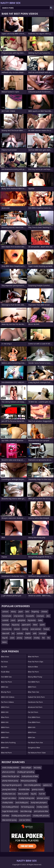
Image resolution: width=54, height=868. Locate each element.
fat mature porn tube (37, 753)
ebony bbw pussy (35, 677)
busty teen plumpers (39, 802)
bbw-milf (6, 633)
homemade (7, 616)
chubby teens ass (9, 794)
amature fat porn (35, 707)
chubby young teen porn (21, 816)
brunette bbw (24, 789)
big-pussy (16, 625)
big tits (34, 794)
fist (43, 638)
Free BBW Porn (34, 722)
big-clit (5, 638)
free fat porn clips (36, 662)
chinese (44, 612)
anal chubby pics (22, 802)
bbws (35, 625)
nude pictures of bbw (30, 776)
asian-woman (36, 629)
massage (42, 633)
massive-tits (7, 629)
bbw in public (23, 794)
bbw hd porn (33, 657)
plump (20, 638)
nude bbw (5, 672)
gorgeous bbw (34, 747)
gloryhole (22, 620)
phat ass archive (8, 772)
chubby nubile (42, 807)
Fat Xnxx (4, 662)
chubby (37, 638)
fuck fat (42, 794)
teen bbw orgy (26, 811)
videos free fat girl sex (11, 776)
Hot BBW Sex (6, 677)
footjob (46, 629)
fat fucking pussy (28, 807)
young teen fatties (9, 789)
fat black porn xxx (35, 742)
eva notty (37, 768)
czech (13, 620)
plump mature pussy (10, 781)
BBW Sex (5, 687)
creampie (40, 616)
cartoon (5, 612)
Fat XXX (4, 667)
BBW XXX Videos (8, 697)
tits (49, 638)
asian (12, 638)
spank (42, 625)
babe (40, 620)
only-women (19, 616)
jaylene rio (47, 785)
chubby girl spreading (26, 772)
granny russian (38, 789)
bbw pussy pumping (29, 781)
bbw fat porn (33, 672)
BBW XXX (5, 712)
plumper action (43, 798)
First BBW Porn (34, 717)
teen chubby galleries (32, 785)
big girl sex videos (9, 798)
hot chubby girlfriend (10, 807)
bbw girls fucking (8, 742)
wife (35, 633)
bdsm (4, 642)
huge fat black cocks (10, 811)
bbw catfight (26, 768)
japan (21, 612)
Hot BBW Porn (34, 682)
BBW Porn (5, 707)
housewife (30, 616)
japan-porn (26, 625)
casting (25, 629)
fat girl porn (33, 712)
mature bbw (33, 667)
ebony (13, 612)
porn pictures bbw (41, 811)
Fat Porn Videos (7, 702)
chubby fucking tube (27, 798)
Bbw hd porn (6, 753)
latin (27, 612)
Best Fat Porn (6, 682)
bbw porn (5, 717)
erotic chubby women (11, 768)
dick (48, 616)
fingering (35, 612)
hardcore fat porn (35, 702)
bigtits (28, 633)
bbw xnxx (5, 657)
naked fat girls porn (36, 697)
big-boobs (32, 620)
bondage (6, 625)
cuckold (5, 620)
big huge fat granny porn (12, 785)
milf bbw (6, 816)
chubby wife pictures (41, 816)
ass (13, 633)
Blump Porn (6, 692)
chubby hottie (8, 802)
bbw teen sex (33, 692)
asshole (20, 633)
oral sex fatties (25, 820)
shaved (17, 629)
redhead (28, 638)
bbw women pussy (9, 820)
